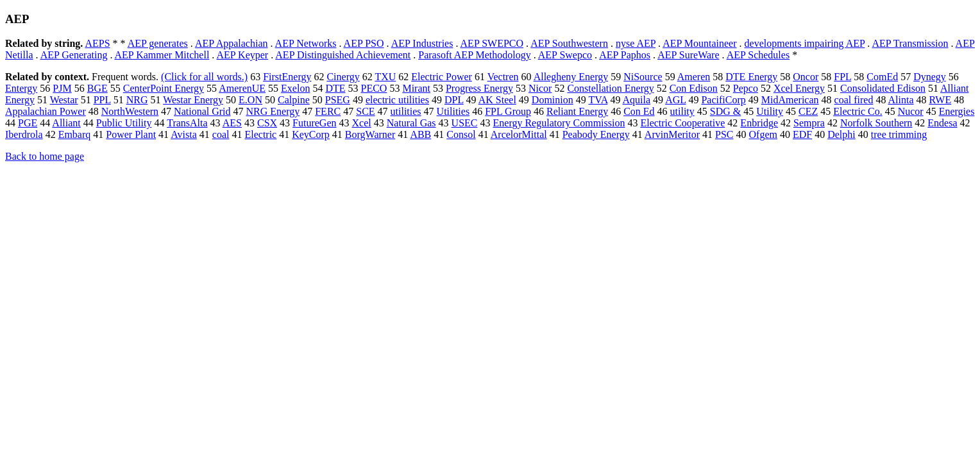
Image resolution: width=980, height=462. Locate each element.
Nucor (911, 111)
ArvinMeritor (672, 134)
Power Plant (131, 134)
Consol (461, 134)
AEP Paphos (625, 55)
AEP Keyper (242, 55)
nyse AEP (636, 43)
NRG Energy (273, 111)
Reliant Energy (577, 111)
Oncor (806, 77)
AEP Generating (74, 55)
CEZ (808, 111)
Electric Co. (857, 111)
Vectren (503, 77)
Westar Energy (193, 100)
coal (221, 134)
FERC (328, 111)
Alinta (901, 100)
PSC (724, 134)
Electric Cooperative (682, 123)
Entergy (21, 88)
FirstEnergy (287, 77)
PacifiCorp (723, 100)
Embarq (75, 134)
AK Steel (497, 100)
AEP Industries (422, 43)
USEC (465, 123)
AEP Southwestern (569, 43)
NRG (137, 100)
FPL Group (508, 111)
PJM (62, 88)
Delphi (841, 134)
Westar (64, 100)
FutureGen (314, 123)
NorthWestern (130, 111)
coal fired (854, 100)
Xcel (362, 123)
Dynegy (930, 77)
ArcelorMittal (519, 134)
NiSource (643, 77)
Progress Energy (479, 88)
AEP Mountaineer (699, 43)
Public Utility (124, 123)
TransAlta (187, 123)
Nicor (540, 88)
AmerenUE (242, 88)
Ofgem (763, 134)
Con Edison (694, 88)
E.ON (250, 100)
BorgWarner (370, 134)
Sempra (809, 123)
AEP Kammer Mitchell (162, 55)
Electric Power (442, 77)
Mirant (416, 88)
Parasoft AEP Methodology (474, 55)
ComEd (882, 77)
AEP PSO (364, 43)
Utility (770, 111)
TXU (385, 77)
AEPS (97, 43)
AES (232, 123)
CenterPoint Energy (164, 88)
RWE (941, 100)
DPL (454, 100)
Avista (184, 134)
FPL (842, 77)
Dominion (553, 100)
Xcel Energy (799, 88)
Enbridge (759, 123)
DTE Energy (751, 77)
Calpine (294, 100)
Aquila (637, 100)
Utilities (453, 111)
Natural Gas (411, 123)
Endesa (942, 123)
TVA (598, 100)
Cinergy (343, 77)
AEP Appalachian (232, 43)
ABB (420, 134)
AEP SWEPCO (492, 43)
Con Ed (639, 111)
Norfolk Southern (876, 123)
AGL (675, 100)
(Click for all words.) (204, 77)
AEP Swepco (565, 55)
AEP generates (158, 43)
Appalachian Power (46, 111)
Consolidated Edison (883, 88)
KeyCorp (311, 134)
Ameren (694, 77)
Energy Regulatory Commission (559, 123)
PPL (102, 100)
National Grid (202, 111)
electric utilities (397, 100)
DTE (335, 88)
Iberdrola (24, 134)
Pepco (746, 88)
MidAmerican (790, 100)
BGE (97, 88)
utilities (406, 111)
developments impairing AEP (805, 43)
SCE (365, 111)
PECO (374, 88)
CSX (267, 123)
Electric (260, 134)
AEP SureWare (688, 55)
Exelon (295, 88)
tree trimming (899, 134)
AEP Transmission (910, 43)
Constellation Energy (610, 88)
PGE (28, 123)
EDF (802, 134)
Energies (957, 111)
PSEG (338, 100)
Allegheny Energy (571, 77)
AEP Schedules (758, 55)
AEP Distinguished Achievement (343, 55)
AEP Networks (306, 43)
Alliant (66, 123)
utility (682, 111)
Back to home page (45, 156)
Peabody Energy (596, 134)
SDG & (725, 111)
